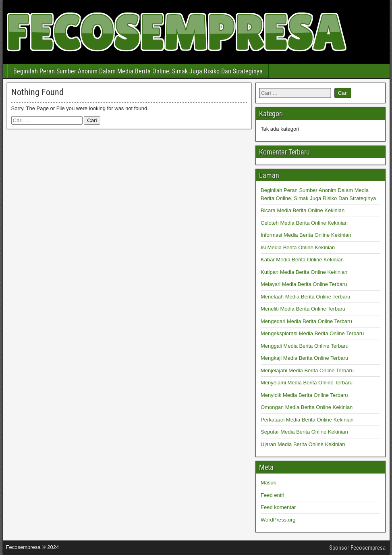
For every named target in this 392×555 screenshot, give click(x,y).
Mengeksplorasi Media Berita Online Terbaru (312, 333)
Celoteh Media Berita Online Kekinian (304, 223)
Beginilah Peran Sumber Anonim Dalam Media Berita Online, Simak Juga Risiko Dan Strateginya (138, 71)
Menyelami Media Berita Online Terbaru (307, 383)
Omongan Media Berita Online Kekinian (307, 407)
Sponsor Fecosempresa (357, 548)
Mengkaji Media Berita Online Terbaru (304, 358)
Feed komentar (278, 507)
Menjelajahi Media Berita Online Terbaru (307, 370)
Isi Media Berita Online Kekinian (298, 247)
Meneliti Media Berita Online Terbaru (303, 309)
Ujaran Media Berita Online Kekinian (303, 444)
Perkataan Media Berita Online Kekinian (307, 420)
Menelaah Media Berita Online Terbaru (305, 297)
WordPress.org (278, 520)
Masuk (268, 483)
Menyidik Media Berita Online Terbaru (304, 395)
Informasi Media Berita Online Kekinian (306, 235)
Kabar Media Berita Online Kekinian (302, 260)
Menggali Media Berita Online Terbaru (305, 346)
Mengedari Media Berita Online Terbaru (306, 321)
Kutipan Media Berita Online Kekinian (304, 272)
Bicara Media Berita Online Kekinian (303, 210)
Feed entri (273, 495)
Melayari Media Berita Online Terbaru (304, 284)
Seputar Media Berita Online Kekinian (304, 432)
